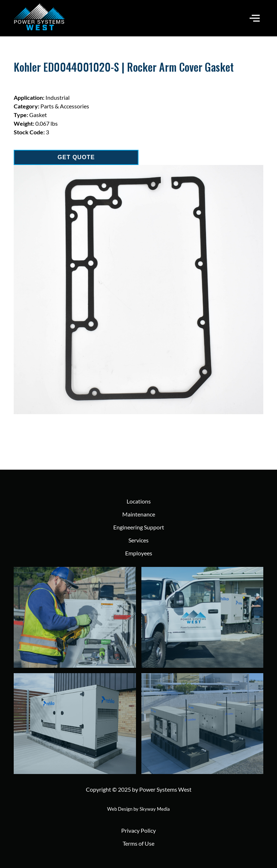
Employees (139, 553)
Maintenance (139, 514)
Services (138, 540)
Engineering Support (139, 527)
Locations (139, 501)
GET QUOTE (76, 157)
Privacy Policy (138, 830)
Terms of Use (138, 843)
